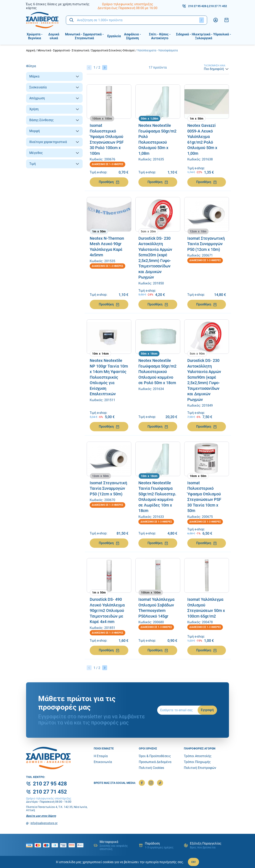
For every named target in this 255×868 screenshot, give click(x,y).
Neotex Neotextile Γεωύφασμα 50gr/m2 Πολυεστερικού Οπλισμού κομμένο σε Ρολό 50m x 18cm (157, 372)
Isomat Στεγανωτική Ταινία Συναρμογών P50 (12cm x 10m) (206, 244)
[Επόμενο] (105, 68)
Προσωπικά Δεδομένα (155, 762)
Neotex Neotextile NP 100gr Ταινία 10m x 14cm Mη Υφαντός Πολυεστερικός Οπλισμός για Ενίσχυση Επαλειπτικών (109, 377)
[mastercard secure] (73, 845)
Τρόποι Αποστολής (198, 756)
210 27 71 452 (218, 6)
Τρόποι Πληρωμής (197, 762)
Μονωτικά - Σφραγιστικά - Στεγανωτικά (63, 50)
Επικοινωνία (103, 762)
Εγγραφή (207, 710)
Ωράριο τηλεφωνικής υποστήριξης (128, 4)
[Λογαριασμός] (216, 20)
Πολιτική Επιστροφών (200, 768)
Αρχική (31, 50)
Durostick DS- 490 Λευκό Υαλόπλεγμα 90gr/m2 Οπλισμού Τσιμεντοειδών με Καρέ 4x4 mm (107, 610)
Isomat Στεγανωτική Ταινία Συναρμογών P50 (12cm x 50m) (108, 488)
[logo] (43, 20)
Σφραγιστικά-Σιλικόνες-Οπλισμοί (113, 50)
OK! (193, 862)
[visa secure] (64, 845)
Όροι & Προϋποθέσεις (155, 756)
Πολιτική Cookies (151, 768)
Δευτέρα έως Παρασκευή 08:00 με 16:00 (127, 8)
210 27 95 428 (197, 6)
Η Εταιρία (101, 756)
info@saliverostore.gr (44, 823)
